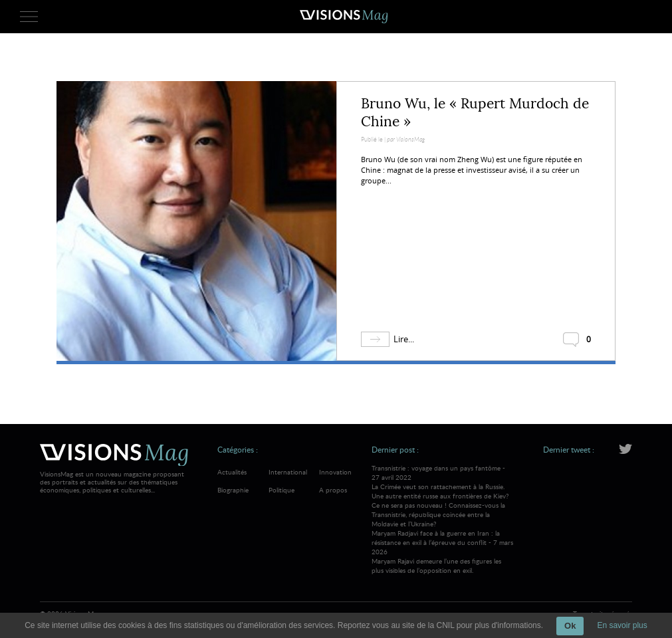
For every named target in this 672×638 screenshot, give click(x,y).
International (288, 472)
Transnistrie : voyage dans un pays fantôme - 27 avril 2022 (443, 496)
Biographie (233, 490)
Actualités (232, 472)
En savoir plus (622, 625)
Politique (281, 490)
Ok (570, 626)
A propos (333, 490)
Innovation (335, 472)
